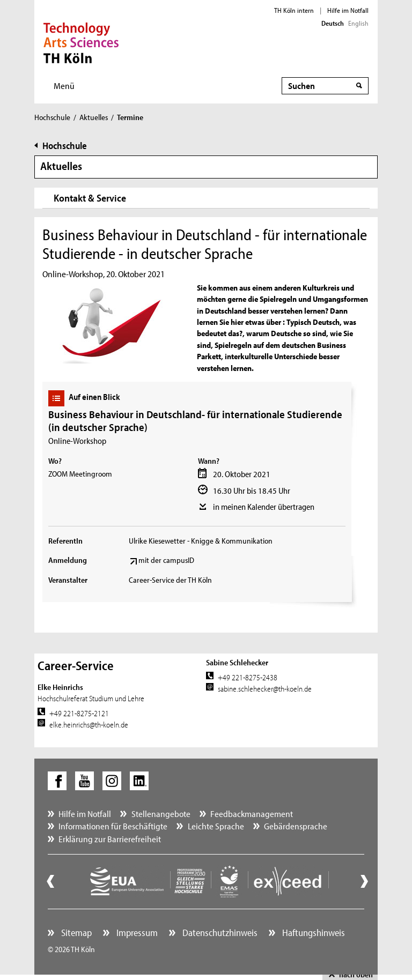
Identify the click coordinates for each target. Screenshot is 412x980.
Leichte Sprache (216, 826)
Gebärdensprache (296, 826)
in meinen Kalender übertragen (264, 507)
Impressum (136, 933)
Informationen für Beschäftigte (113, 826)
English (358, 23)
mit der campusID (166, 560)
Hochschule (52, 117)
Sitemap (75, 933)
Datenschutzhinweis (219, 933)
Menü (64, 86)
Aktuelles (94, 117)
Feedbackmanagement (252, 814)
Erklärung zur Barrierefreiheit (110, 839)
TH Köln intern (294, 10)
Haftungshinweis (312, 933)
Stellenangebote (161, 814)
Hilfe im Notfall (348, 10)
